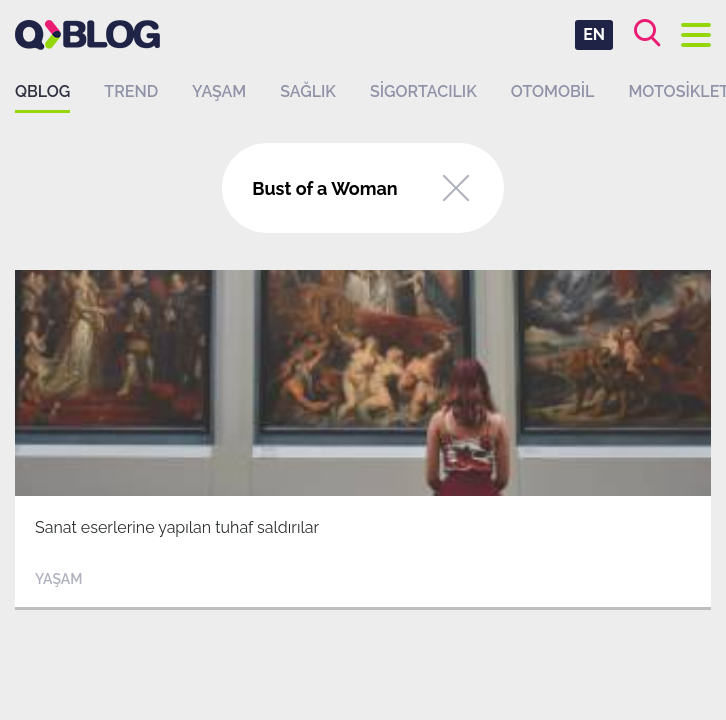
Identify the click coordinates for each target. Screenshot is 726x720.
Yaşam (219, 91)
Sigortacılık (423, 91)
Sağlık (308, 91)
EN (594, 34)
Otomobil (553, 91)
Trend (131, 91)
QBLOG (42, 91)
